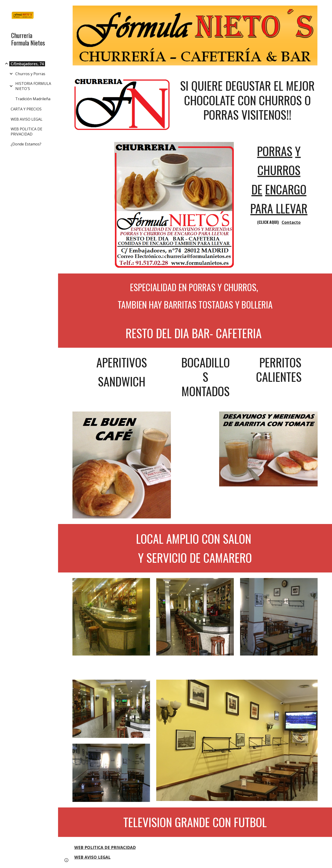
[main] (247, 100)
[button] (326, 6)
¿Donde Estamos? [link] (26, 144)
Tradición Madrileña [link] (33, 99)
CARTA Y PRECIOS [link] (26, 109)
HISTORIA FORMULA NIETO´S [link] (33, 86)
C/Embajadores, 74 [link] (27, 64)
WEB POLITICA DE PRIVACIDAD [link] (26, 132)
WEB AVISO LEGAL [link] (27, 119)
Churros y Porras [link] (30, 74)
